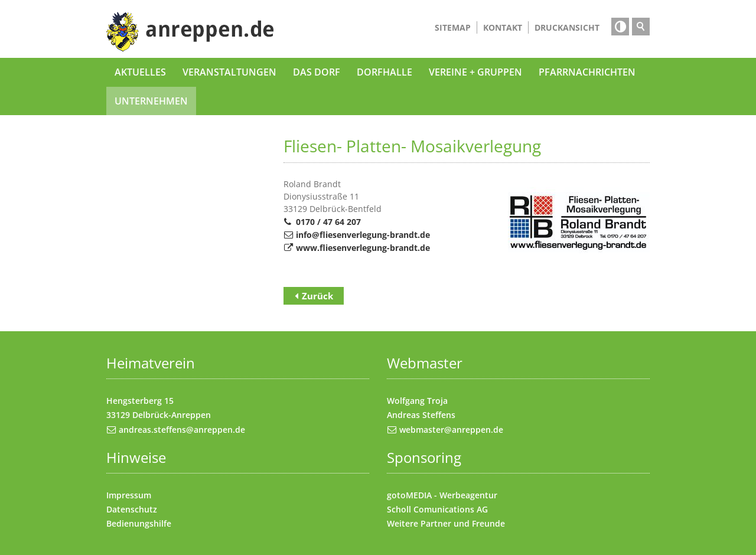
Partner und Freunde (463, 523)
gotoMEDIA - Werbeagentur (442, 495)
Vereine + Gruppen (475, 72)
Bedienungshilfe (139, 523)
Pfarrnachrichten (587, 72)
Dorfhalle (384, 72)
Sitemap (453, 27)
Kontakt (503, 27)
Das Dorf (317, 72)
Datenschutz (132, 509)
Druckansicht (567, 27)
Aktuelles (140, 72)
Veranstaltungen (229, 72)
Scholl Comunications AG (437, 509)
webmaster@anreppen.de (451, 430)
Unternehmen (151, 101)
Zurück (317, 296)
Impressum (129, 495)
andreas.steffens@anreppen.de (182, 430)
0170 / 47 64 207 (328, 222)
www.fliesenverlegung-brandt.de (363, 248)
